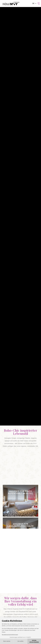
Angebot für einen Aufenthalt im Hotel (20, 501)
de (33, 3)
